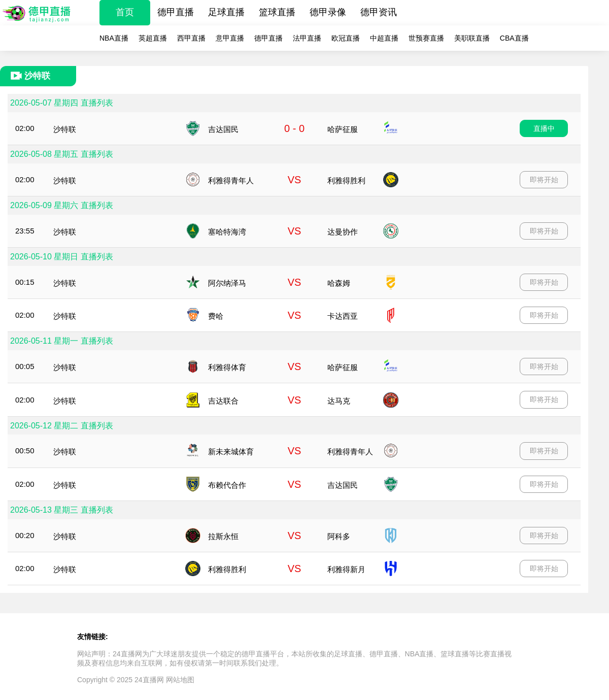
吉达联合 (223, 401)
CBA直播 (514, 38)
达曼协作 (343, 232)
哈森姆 (339, 283)
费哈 (216, 316)
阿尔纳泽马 (227, 283)
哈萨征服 (343, 129)
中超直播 (384, 38)
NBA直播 (114, 38)
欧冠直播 (346, 38)
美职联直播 (472, 38)
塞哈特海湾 (227, 232)
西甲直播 (191, 38)
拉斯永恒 (223, 536)
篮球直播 (277, 12)
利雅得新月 (346, 569)
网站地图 (180, 680)
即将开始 (544, 180)
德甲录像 (328, 12)
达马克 (339, 401)
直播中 (544, 128)
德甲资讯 (379, 12)
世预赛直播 (426, 38)
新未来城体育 (231, 452)
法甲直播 (307, 38)
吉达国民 (223, 129)
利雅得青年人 (231, 180)
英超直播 (153, 38)
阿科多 (339, 536)
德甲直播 (176, 12)
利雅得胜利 (346, 180)
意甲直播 (230, 38)
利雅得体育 (227, 367)
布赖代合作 (227, 485)
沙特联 (65, 129)
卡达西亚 (343, 316)
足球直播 (226, 12)
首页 (125, 12)
